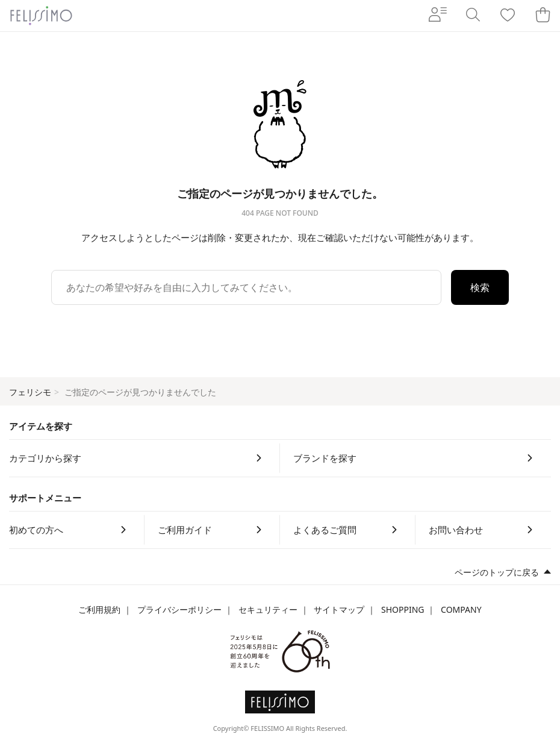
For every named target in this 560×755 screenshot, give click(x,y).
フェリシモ (30, 392)
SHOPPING (403, 609)
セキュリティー (268, 609)
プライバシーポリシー (179, 609)
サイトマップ (339, 609)
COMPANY (461, 609)
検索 (480, 287)
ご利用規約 (99, 609)
